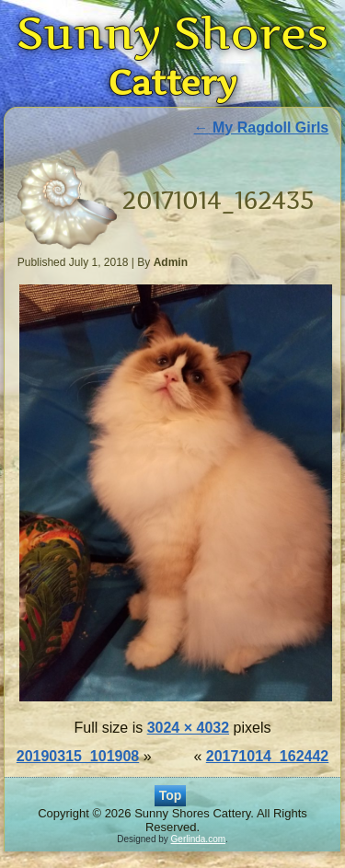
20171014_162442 (267, 756)
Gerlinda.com (198, 839)
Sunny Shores (173, 33)
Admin (171, 262)
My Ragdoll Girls (262, 127)
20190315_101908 (78, 756)
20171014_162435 (218, 200)
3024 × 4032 (188, 728)
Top (171, 795)
